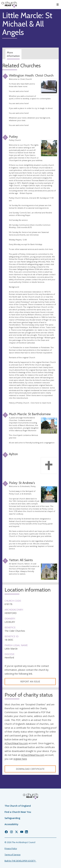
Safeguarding (12, 818)
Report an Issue (30, 681)
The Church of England (18, 806)
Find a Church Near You (18, 812)
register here (20, 759)
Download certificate (30, 769)
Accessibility (11, 824)
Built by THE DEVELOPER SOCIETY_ (20, 861)
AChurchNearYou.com (16, 743)
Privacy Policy (11, 848)
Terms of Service (13, 855)
